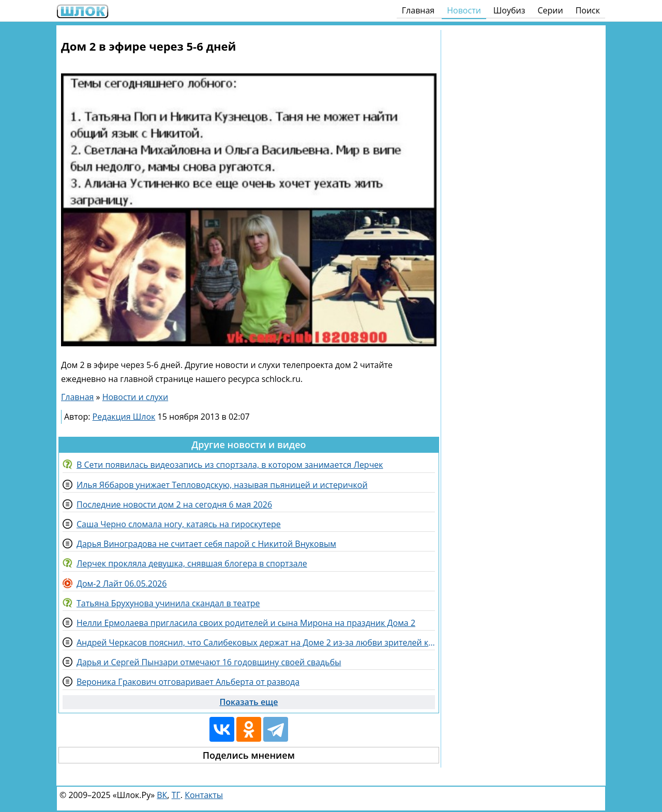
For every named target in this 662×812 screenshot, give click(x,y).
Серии (550, 10)
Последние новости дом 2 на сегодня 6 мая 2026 (174, 504)
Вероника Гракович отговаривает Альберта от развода (188, 682)
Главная (418, 10)
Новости (464, 10)
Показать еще (249, 702)
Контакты (204, 795)
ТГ (176, 795)
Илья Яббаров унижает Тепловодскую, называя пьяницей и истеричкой (222, 485)
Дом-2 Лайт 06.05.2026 (122, 584)
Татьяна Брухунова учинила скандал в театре (168, 603)
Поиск (588, 10)
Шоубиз (509, 10)
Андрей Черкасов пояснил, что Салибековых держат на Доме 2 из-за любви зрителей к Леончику (256, 642)
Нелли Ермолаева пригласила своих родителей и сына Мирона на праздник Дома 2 (246, 623)
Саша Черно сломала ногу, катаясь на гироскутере (179, 524)
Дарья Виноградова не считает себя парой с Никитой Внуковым (206, 544)
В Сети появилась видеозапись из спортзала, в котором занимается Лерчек (230, 465)
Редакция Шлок (124, 417)
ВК (162, 795)
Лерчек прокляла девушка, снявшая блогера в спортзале (192, 563)
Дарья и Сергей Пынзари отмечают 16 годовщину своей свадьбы (209, 662)
